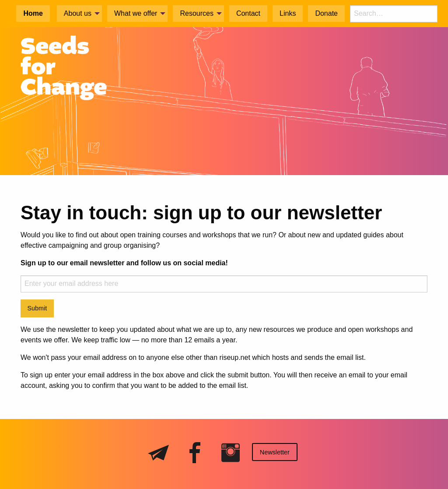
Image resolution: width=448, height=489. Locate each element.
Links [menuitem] (288, 13)
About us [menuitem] (78, 13)
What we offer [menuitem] (136, 13)
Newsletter (275, 452)
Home (33, 13)
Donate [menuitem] (326, 13)
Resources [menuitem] (196, 13)
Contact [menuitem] (248, 13)
